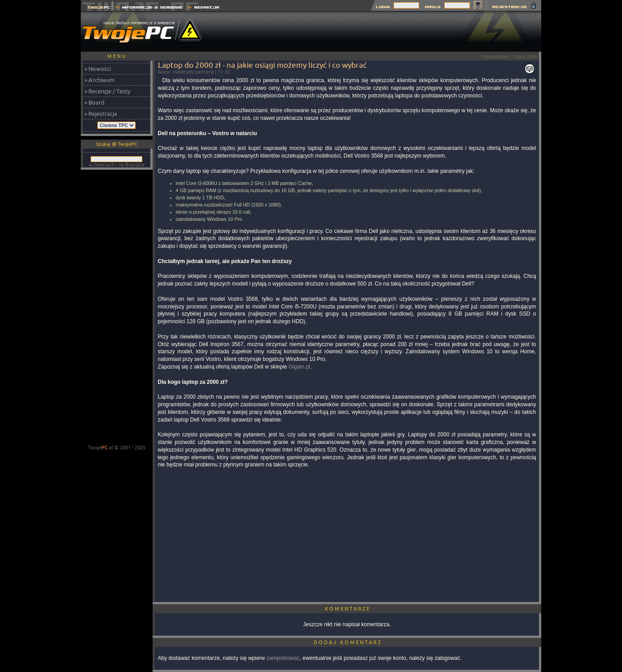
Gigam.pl (299, 367)
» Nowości (98, 69)
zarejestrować (283, 658)
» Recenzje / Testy (107, 91)
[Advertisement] (378, 31)
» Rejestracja (101, 114)
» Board (94, 102)
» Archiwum (99, 80)
